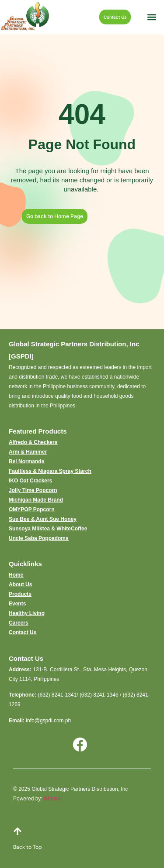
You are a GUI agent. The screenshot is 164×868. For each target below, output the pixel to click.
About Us (20, 584)
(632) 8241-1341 (57, 695)
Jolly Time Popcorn (33, 490)
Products (20, 594)
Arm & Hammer (28, 452)
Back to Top (28, 847)
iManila (52, 799)
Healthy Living (27, 613)
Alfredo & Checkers (33, 442)
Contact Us (23, 632)
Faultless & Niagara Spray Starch (50, 471)
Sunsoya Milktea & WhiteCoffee (48, 529)
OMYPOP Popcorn (31, 509)
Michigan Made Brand (36, 500)
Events (17, 604)
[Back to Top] (17, 831)
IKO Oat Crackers (30, 481)
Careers (19, 623)
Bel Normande (26, 461)
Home (16, 575)
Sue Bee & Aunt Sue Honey (43, 519)
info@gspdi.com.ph (48, 721)
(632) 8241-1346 (99, 695)
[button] (152, 17)
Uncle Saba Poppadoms (39, 538)
